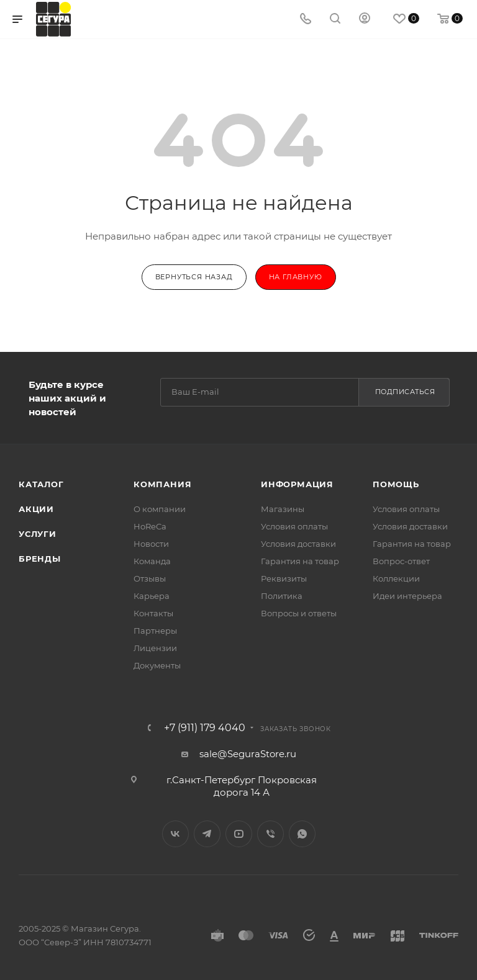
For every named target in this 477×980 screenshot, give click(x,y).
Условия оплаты (294, 526)
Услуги (38, 534)
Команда (152, 561)
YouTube (239, 834)
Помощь (396, 484)
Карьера (152, 596)
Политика (282, 596)
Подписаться (405, 392)
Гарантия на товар (300, 561)
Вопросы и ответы (299, 613)
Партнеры (155, 631)
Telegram (207, 834)
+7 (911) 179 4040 (205, 728)
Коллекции (396, 578)
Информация (297, 484)
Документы (157, 665)
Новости (151, 544)
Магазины (283, 509)
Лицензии (155, 648)
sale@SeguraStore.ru (248, 754)
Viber (270, 834)
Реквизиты (284, 578)
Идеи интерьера (407, 596)
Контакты (153, 613)
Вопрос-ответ (401, 561)
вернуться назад (194, 277)
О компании (160, 509)
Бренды (40, 559)
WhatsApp (302, 834)
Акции (36, 509)
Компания (162, 484)
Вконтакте (175, 834)
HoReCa (150, 526)
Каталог (41, 484)
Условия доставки (298, 544)
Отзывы (150, 578)
